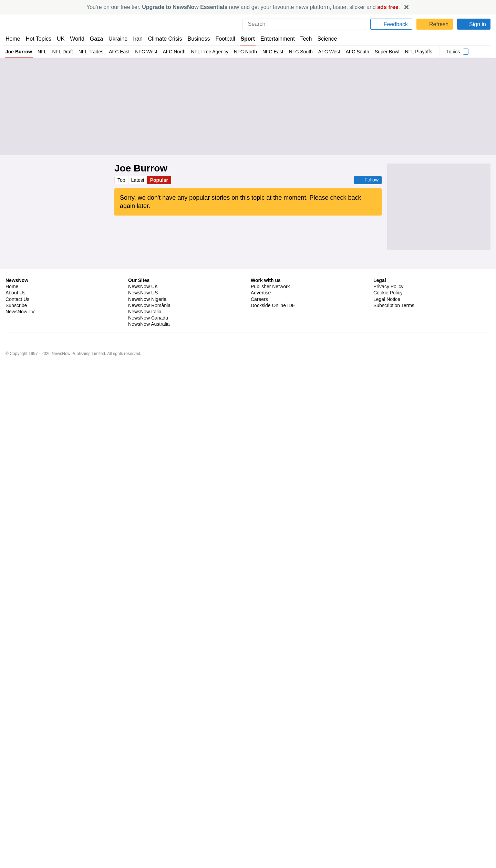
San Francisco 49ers (146, 478)
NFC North (237, 52)
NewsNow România (149, 808)
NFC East (263, 52)
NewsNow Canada (148, 821)
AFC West (317, 52)
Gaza (95, 39)
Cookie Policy (388, 796)
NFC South (290, 52)
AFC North (168, 52)
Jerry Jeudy (176, 496)
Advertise (261, 796)
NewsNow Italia (145, 815)
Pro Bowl (169, 533)
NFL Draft (61, 52)
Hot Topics (39, 39)
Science (322, 39)
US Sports (169, 316)
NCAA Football (213, 334)
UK (61, 39)
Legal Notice (387, 802)
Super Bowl (374, 52)
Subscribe (16, 808)
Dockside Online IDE (272, 808)
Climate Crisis (162, 39)
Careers (259, 802)
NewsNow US (143, 796)
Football (222, 39)
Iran (135, 39)
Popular (160, 180)
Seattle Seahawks (143, 415)
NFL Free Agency (203, 52)
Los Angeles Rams (144, 713)
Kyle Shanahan (140, 695)
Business (195, 39)
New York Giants (142, 533)
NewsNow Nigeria (147, 802)
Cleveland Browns (143, 496)
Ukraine (116, 39)
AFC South (345, 52)
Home (13, 39)
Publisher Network (271, 789)
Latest (138, 180)
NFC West (142, 52)
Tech (302, 39)
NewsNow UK (142, 789)
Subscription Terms (395, 808)
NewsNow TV (20, 815)
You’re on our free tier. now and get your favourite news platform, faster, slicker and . (243, 7)
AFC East (116, 52)
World (77, 39)
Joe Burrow (19, 52)
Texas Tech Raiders (145, 334)
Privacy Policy (388, 789)
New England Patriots (146, 577)
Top (122, 180)
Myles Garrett (182, 478)
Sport (245, 39)
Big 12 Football (182, 334)
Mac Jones (182, 577)
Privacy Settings (391, 815)
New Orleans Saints (156, 397)
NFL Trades (89, 52)
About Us (15, 796)
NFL (41, 52)
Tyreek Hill (169, 515)
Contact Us (17, 802)
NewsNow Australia (149, 827)
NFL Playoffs (406, 52)
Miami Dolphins (141, 515)
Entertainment (274, 39)
